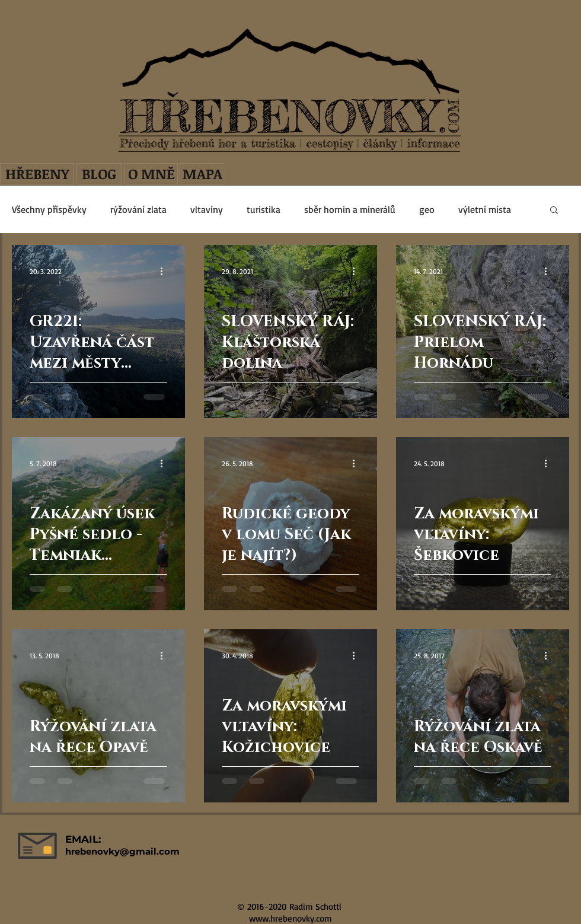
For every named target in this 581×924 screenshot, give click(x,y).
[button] (554, 211)
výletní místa (485, 209)
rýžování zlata (138, 209)
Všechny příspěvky (49, 209)
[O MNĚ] (151, 174)
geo (427, 209)
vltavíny (207, 209)
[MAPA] (202, 174)
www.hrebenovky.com (290, 918)
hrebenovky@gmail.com (122, 851)
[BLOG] (99, 174)
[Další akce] (165, 271)
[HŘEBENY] (37, 174)
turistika (264, 209)
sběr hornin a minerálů (350, 209)
